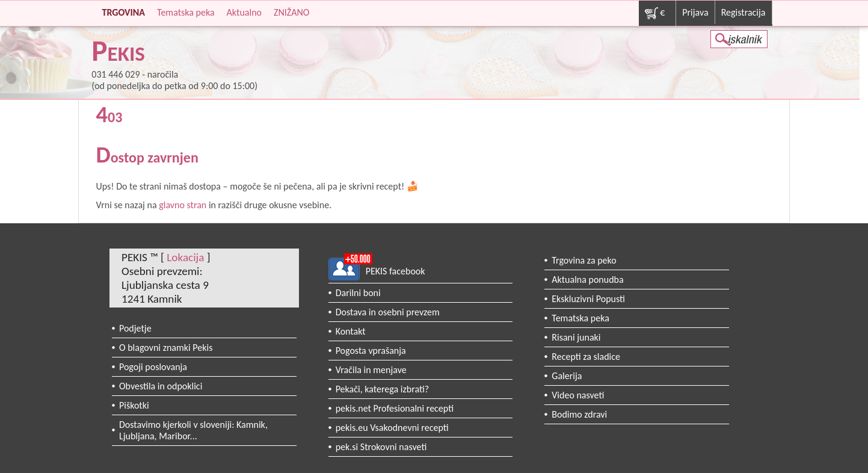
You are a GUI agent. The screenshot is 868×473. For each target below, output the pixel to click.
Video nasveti (578, 395)
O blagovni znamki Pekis (166, 348)
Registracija (743, 12)
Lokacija (185, 257)
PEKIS (118, 53)
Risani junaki (576, 337)
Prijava (695, 12)
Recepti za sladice (586, 357)
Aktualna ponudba (587, 280)
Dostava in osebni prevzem (388, 312)
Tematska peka (186, 12)
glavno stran (183, 205)
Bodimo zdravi (579, 414)
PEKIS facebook (396, 271)
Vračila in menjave (371, 370)
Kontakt (351, 331)
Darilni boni (358, 293)
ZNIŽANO (291, 12)
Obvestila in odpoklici (161, 386)
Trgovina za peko (584, 260)
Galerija (567, 376)
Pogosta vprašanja (371, 351)
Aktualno (244, 12)
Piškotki (134, 405)
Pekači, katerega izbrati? (383, 389)
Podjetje (135, 328)
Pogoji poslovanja (153, 367)
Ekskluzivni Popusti (588, 299)
